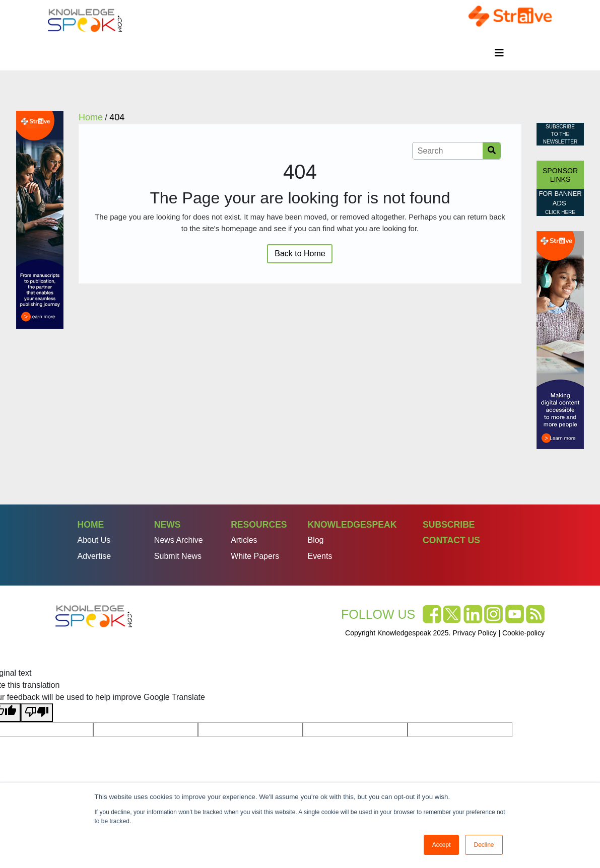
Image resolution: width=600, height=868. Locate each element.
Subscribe (449, 525)
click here (560, 212)
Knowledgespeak (352, 525)
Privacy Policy (474, 633)
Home (91, 525)
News (168, 525)
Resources (259, 525)
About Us (94, 540)
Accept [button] (442, 845)
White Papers (255, 556)
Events (320, 556)
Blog (315, 540)
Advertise (94, 556)
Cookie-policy (523, 633)
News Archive (179, 540)
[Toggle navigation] (499, 53)
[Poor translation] (37, 713)
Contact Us (451, 540)
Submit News (178, 556)
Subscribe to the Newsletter (560, 134)
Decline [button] (484, 845)
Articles (244, 540)
